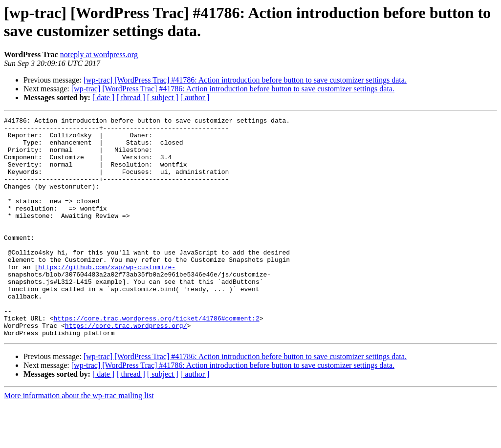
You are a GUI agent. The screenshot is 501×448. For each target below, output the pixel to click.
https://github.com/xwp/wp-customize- (107, 298)
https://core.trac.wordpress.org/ (126, 368)
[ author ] (195, 97)
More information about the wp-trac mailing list (79, 439)
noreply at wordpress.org (99, 54)
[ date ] (103, 97)
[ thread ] (131, 97)
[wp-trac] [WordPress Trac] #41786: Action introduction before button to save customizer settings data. (245, 80)
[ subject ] (163, 97)
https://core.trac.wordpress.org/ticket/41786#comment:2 (156, 359)
